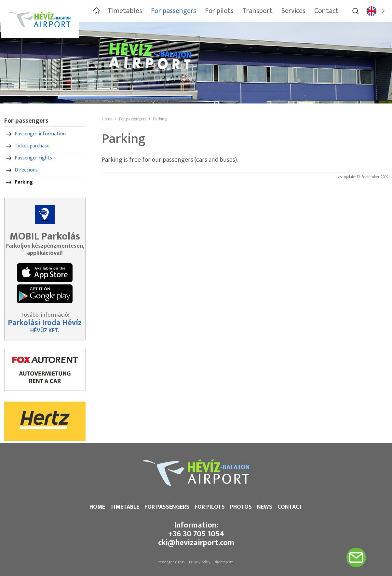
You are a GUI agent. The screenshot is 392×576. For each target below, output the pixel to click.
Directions (26, 170)
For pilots (210, 507)
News (265, 507)
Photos (241, 507)
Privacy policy (200, 562)
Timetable (125, 507)
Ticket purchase (32, 146)
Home (97, 507)
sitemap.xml (225, 562)
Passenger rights (33, 158)
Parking (24, 182)
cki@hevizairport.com (196, 543)
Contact (290, 507)
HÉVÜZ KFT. (45, 331)
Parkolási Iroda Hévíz (45, 323)
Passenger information (40, 134)
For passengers (167, 507)
